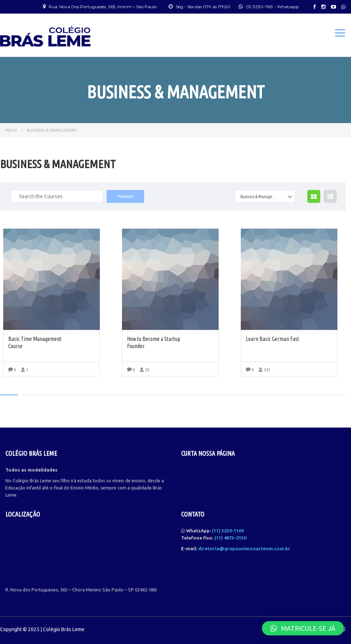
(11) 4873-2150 (230, 538)
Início (11, 130)
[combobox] (265, 196)
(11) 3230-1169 (259, 7)
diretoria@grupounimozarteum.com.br (244, 548)
